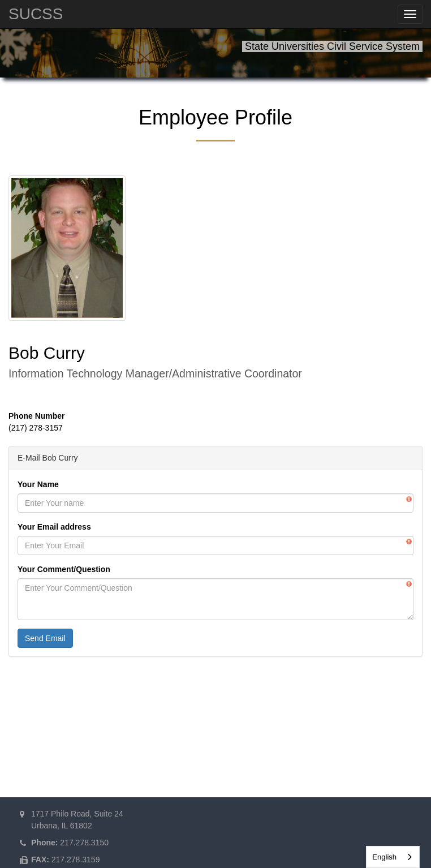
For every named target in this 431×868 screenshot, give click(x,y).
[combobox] (393, 857)
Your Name (38, 484)
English (384, 857)
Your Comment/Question (64, 569)
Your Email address (54, 527)
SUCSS (36, 14)
